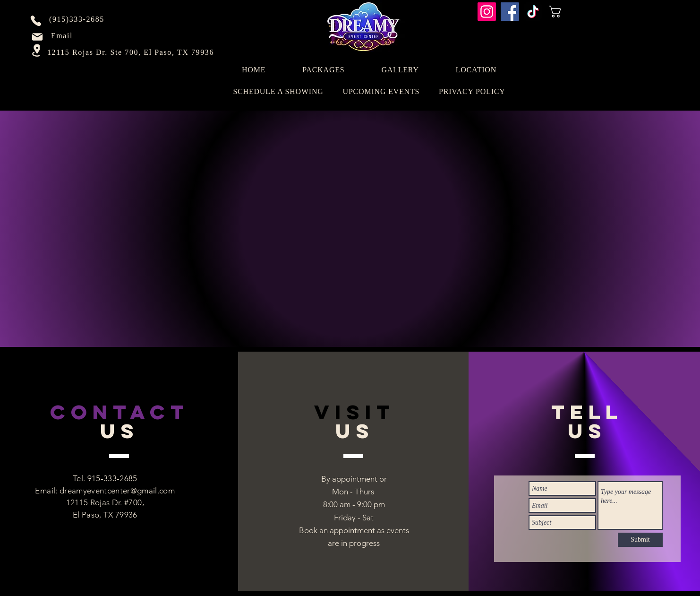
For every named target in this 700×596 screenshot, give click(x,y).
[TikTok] (533, 12)
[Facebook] (510, 12)
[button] (574, 12)
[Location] (37, 50)
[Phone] (36, 21)
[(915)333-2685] (78, 19)
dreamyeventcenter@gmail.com (117, 491)
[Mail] (37, 37)
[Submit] (640, 540)
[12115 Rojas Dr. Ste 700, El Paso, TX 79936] (132, 52)
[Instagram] (487, 12)
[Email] (63, 36)
